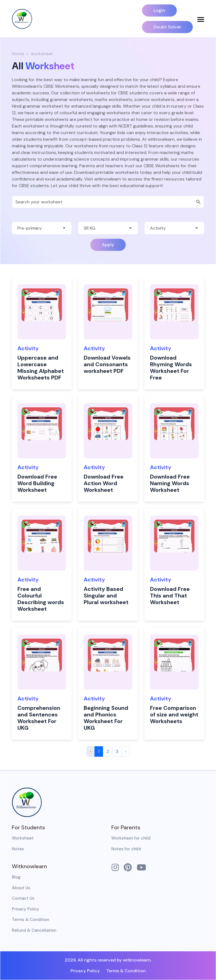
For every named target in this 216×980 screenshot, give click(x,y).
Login (159, 10)
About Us (21, 888)
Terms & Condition (31, 920)
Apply (108, 245)
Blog (16, 877)
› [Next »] (126, 751)
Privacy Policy (26, 909)
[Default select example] (42, 228)
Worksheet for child (131, 838)
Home (18, 54)
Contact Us (23, 898)
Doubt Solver (167, 27)
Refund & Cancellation (34, 930)
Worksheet (23, 838)
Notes (18, 849)
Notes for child (126, 849)
